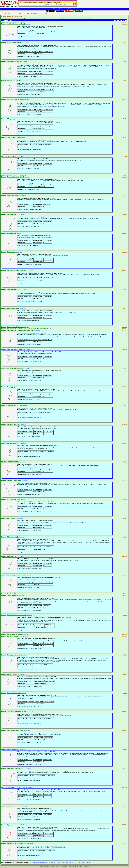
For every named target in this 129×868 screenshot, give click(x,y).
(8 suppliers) (21, 537)
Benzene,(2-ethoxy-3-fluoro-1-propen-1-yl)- (14, 615)
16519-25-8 (125, 825)
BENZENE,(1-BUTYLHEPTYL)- (10, 138)
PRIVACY (65, 867)
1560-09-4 (125, 518)
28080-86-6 (125, 556)
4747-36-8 (125, 196)
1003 (36, 18)
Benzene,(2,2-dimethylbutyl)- (10, 556)
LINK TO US (86, 867)
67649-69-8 (125, 22)
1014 (71, 18)
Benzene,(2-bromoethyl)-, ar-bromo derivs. (14, 575)
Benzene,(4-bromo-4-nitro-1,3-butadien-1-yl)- (14, 844)
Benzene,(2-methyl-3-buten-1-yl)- (11, 655)
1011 (61, 18)
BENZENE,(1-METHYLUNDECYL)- (11, 406)
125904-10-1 (124, 575)
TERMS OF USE (58, 867)
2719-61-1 (125, 406)
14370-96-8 (125, 424)
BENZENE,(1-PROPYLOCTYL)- (10, 462)
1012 (64, 18)
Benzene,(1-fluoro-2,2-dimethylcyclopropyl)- (14, 271)
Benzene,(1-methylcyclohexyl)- (10, 308)
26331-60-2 (125, 844)
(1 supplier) (22, 22)
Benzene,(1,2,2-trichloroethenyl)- (11, 61)
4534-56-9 (125, 119)
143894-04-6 (124, 24)
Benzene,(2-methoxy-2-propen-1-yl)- (12, 636)
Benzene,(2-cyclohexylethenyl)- (11, 594)
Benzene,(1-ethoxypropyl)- (9, 252)
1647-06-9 (125, 655)
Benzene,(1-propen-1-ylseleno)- (11, 424)
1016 (77, 18)
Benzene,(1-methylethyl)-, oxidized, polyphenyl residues (18, 331)
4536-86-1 (125, 462)
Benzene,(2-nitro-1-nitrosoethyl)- (11, 693)
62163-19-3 (125, 252)
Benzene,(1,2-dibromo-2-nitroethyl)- (12, 81)
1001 (30, 18)
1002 (33, 18)
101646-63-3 (124, 387)
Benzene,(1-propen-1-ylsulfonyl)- (11, 443)
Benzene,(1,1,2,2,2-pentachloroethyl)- (12, 43)
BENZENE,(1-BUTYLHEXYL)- (10, 156)
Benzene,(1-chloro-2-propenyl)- (11, 175)
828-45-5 (125, 308)
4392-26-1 (125, 175)
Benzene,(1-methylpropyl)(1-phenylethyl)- (14, 349)
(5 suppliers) (22, 138)
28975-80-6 (125, 443)
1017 (80, 18)
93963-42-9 (125, 712)
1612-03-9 (125, 806)
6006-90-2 (125, 214)
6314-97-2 (125, 537)
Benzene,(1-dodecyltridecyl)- (10, 214)
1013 (68, 18)
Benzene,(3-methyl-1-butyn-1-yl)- (11, 806)
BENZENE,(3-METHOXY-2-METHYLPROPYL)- (15, 787)
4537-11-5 (125, 156)
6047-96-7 (125, 769)
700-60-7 (125, 61)
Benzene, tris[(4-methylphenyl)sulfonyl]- (13, 24)
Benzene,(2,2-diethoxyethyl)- (10, 537)
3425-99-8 (125, 81)
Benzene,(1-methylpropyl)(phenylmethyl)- (14, 387)
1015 (74, 18)
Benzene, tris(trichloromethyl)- (10, 22)
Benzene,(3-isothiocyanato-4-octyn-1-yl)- (13, 769)
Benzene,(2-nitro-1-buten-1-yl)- (10, 674)
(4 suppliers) (26, 100)
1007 (49, 18)
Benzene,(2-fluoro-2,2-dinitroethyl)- (12, 634)
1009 (55, 18)
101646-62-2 (124, 349)
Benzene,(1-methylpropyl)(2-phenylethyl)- (14, 368)
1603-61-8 (125, 596)
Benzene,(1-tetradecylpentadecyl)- (11, 481)
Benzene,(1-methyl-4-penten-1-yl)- (11, 289)
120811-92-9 (124, 787)
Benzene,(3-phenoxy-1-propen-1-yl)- (12, 825)
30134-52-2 (125, 290)
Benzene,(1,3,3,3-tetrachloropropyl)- (12, 99)
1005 (43, 18)
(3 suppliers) (24, 61)
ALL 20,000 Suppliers (71, 9)
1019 (86, 18)
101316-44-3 (124, 329)
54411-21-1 (125, 177)
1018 (83, 18)
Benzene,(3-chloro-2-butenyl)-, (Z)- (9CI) (13, 730)
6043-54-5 (125, 615)
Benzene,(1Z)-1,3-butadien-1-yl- (11, 499)
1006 (46, 18)
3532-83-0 (125, 693)
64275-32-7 (125, 233)
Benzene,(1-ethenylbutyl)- (9, 233)
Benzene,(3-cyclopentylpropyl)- (11, 749)
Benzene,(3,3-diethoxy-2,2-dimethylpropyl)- (14, 712)
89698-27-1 (125, 327)
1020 (89, 18)
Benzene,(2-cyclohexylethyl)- (10, 596)
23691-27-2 (125, 100)
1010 (58, 18)
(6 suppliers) (25, 481)
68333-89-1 (125, 331)
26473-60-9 (125, 636)
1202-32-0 (125, 674)
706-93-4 (125, 43)
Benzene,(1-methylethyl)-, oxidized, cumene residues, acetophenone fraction (24, 329)
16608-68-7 (125, 731)
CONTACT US (79, 867)
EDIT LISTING (72, 867)
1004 (40, 18)
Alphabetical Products (58, 9)
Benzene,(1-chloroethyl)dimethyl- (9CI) (13, 177)
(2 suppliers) (25, 81)
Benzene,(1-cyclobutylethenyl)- (10, 196)
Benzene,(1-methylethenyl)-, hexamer (12, 327)
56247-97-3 (125, 481)
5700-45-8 (125, 594)
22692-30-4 (125, 634)
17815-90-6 (125, 271)
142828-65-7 (124, 368)
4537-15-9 (125, 138)
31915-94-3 (125, 499)
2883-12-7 (125, 749)
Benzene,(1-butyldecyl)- (8, 119)
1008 (52, 18)
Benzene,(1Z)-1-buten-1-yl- (9, 518)
